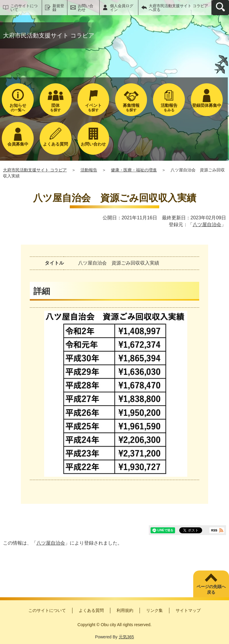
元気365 (126, 637)
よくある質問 (91, 610)
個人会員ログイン (122, 8)
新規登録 (58, 8)
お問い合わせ (86, 8)
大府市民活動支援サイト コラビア (35, 170)
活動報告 (89, 170)
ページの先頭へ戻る (211, 590)
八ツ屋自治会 (207, 225)
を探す (56, 108)
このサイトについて (24, 8)
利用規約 (125, 610)
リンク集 (154, 610)
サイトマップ (188, 610)
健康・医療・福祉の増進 (134, 170)
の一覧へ (18, 108)
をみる (169, 108)
